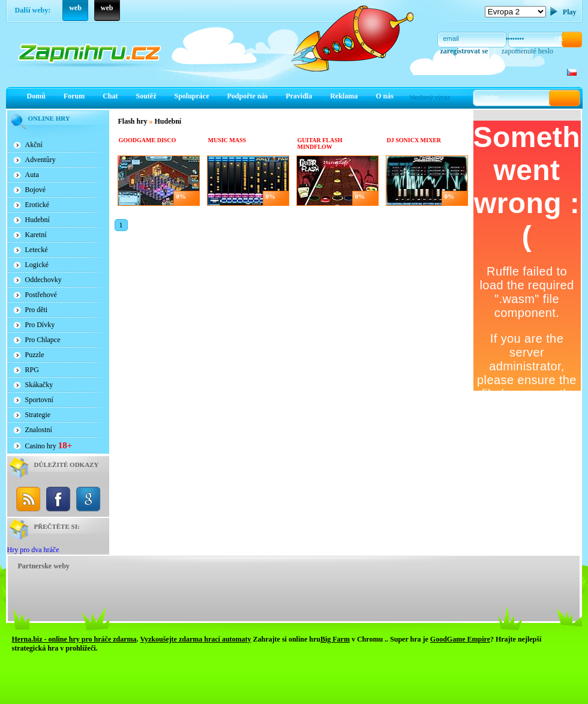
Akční (34, 145)
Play (570, 12)
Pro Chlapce (43, 340)
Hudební (37, 220)
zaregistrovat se (464, 51)
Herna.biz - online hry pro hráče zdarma (74, 639)
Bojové (36, 190)
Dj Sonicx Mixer (414, 140)
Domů (36, 96)
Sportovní (39, 400)
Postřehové (41, 295)
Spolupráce (192, 96)
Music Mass (227, 140)
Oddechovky (43, 280)
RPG (32, 370)
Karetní (36, 235)
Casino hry (49, 445)
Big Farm (335, 639)
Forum (74, 96)
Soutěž (146, 96)
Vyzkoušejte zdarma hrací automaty (195, 639)
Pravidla (299, 96)
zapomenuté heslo (527, 51)
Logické (37, 265)
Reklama (344, 96)
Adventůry (40, 160)
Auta (32, 175)
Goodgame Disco (148, 140)
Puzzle (35, 355)
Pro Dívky (40, 325)
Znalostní (39, 430)
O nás (385, 96)
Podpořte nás (248, 96)
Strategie (38, 415)
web (75, 8)
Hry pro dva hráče (33, 550)
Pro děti (37, 310)
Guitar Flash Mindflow (320, 143)
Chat (110, 96)
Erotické (37, 205)
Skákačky (39, 385)
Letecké (37, 250)
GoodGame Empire (460, 639)
